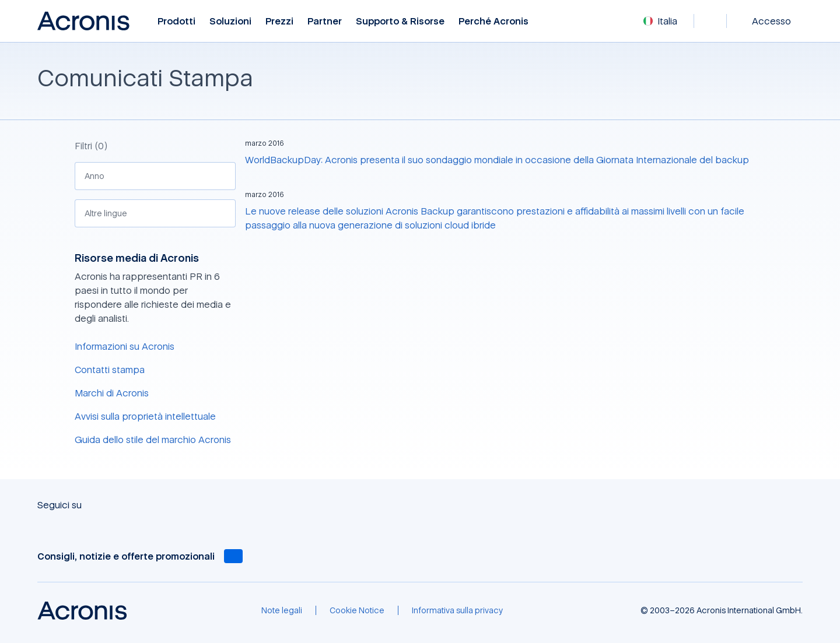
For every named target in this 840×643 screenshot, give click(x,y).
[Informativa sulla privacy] (457, 610)
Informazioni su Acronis (125, 346)
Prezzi (279, 21)
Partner (325, 21)
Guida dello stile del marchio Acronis (153, 440)
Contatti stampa (110, 370)
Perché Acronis (494, 21)
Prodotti (176, 21)
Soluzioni (230, 21)
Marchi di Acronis (112, 393)
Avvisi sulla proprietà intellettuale (145, 416)
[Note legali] (282, 610)
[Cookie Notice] (357, 610)
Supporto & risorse (400, 21)
